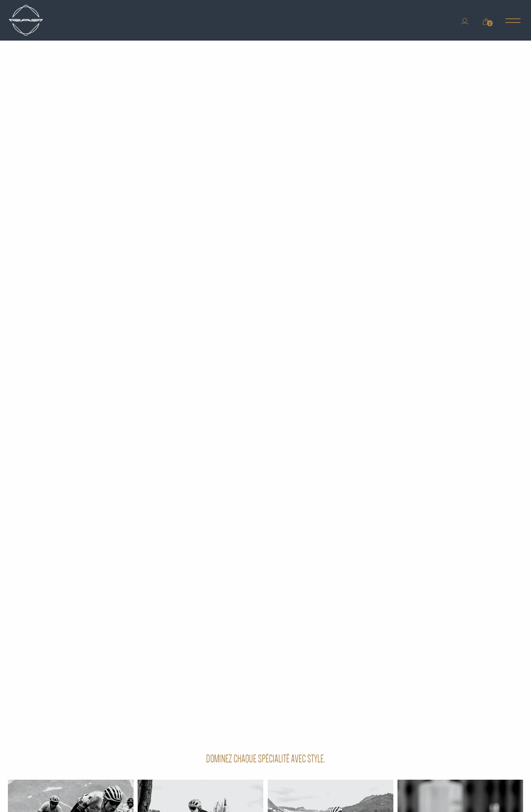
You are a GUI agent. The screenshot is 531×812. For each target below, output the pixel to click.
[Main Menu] (513, 21)
